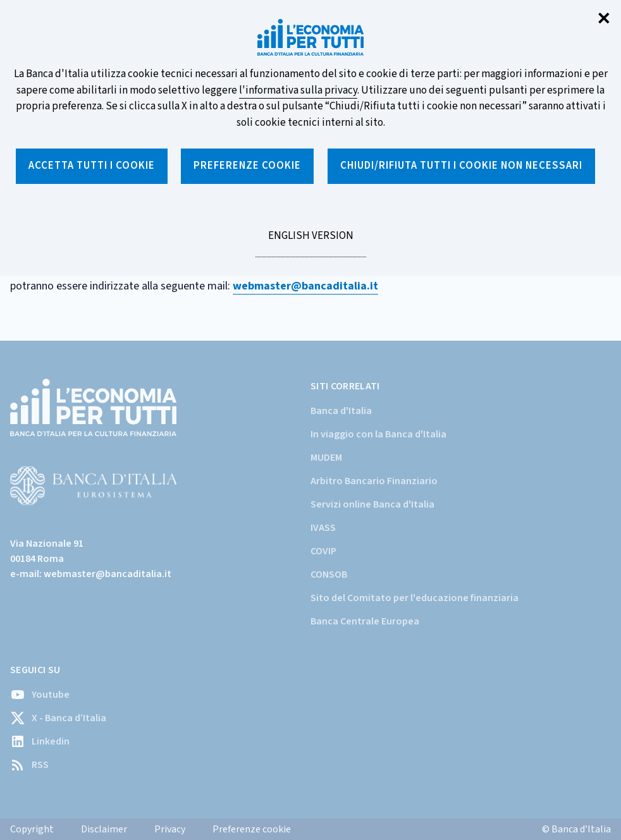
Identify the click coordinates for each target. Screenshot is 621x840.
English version (310, 243)
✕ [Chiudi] (604, 19)
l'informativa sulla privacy (298, 90)
